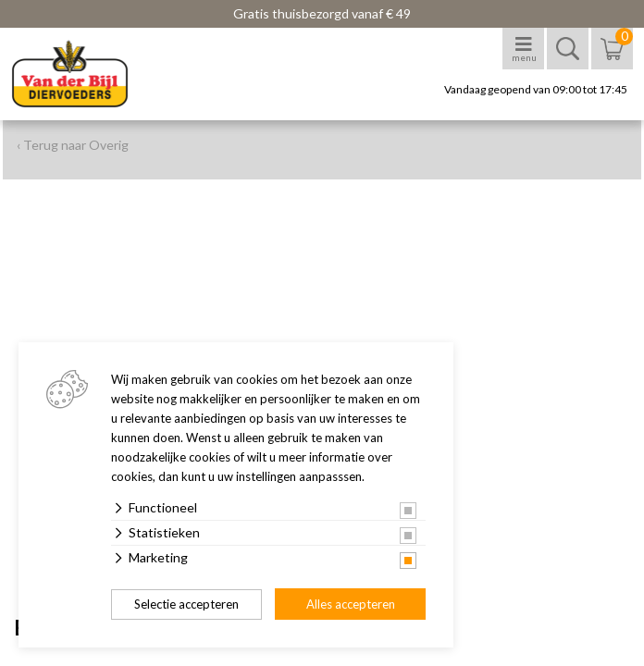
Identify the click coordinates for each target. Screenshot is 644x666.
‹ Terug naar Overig (73, 145)
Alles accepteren (351, 604)
